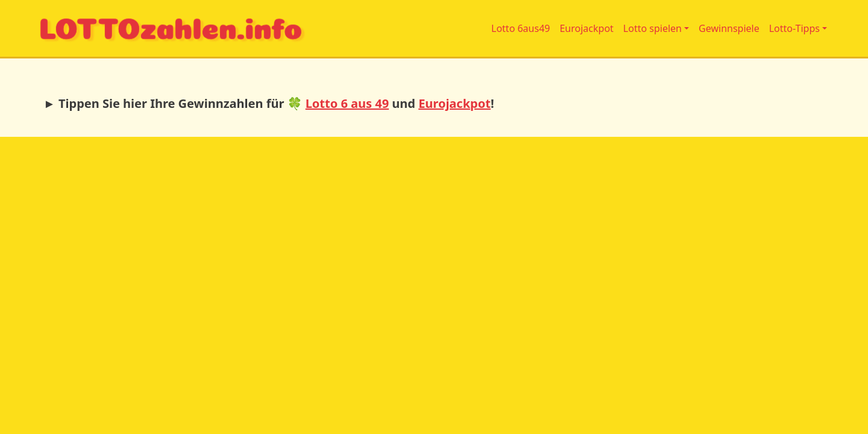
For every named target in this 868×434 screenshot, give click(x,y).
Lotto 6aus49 (520, 28)
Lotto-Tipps (794, 28)
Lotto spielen (653, 28)
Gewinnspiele (729, 28)
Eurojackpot (586, 28)
